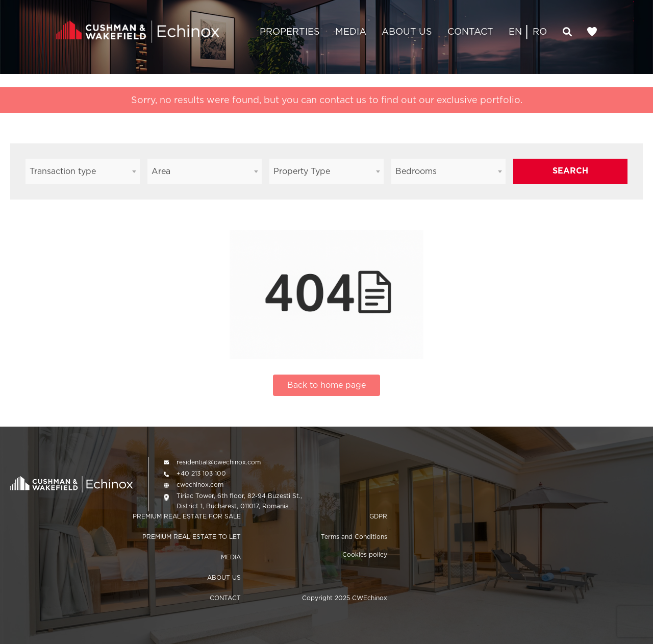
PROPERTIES (290, 31)
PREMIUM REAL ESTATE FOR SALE (187, 516)
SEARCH (570, 171)
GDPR (378, 516)
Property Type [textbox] (302, 171)
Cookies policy (365, 554)
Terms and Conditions (354, 537)
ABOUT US (407, 31)
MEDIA (351, 31)
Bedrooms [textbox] (416, 171)
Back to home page (326, 385)
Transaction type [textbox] (63, 171)
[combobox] (83, 171)
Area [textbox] (161, 171)
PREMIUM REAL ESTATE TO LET (192, 537)
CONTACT (470, 31)
